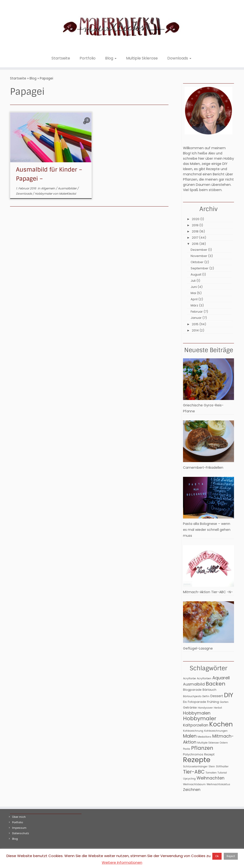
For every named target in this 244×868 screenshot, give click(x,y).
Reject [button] (231, 856)
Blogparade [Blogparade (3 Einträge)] (192, 690)
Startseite (61, 58)
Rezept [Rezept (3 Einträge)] (209, 754)
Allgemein (48, 188)
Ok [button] (217, 856)
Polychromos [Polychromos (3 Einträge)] (193, 754)
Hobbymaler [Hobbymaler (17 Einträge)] (200, 718)
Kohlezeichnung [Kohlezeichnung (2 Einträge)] (193, 731)
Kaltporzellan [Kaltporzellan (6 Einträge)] (196, 725)
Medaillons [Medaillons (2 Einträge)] (204, 737)
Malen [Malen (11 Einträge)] (190, 736)
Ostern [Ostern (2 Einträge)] (224, 743)
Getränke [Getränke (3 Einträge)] (190, 708)
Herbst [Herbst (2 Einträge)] (218, 708)
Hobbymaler (44, 194)
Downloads (179, 58)
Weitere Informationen (122, 862)
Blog (111, 58)
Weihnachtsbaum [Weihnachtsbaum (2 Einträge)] (194, 784)
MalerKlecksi (68, 194)
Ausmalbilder (68, 188)
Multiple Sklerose (142, 58)
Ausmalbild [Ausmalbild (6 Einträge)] (194, 684)
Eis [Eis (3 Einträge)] (185, 702)
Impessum (19, 828)
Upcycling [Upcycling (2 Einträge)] (189, 779)
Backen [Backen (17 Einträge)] (216, 684)
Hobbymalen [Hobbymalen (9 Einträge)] (197, 713)
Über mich (19, 817)
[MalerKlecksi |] (122, 27)
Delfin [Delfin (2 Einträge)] (206, 696)
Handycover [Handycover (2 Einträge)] (205, 708)
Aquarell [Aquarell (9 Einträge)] (221, 678)
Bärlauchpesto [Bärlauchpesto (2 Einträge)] (192, 696)
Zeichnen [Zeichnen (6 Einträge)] (192, 790)
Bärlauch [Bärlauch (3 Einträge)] (209, 690)
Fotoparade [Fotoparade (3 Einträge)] (197, 702)
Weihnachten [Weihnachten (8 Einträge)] (211, 778)
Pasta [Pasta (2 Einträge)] (187, 749)
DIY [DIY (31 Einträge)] (229, 695)
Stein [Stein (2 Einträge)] (212, 767)
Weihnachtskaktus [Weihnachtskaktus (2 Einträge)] (218, 784)
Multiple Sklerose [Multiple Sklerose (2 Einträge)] (208, 743)
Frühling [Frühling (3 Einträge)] (213, 702)
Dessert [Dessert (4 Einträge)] (217, 696)
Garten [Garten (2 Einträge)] (224, 702)
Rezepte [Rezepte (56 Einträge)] (197, 760)
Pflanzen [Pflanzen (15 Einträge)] (202, 748)
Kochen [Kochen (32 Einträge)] (221, 724)
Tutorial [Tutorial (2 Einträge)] (222, 773)
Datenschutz (21, 833)
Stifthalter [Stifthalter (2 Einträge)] (222, 767)
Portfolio (88, 58)
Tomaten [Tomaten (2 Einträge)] (211, 773)
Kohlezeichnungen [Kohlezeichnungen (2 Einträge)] (216, 731)
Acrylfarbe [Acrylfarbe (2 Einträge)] (189, 678)
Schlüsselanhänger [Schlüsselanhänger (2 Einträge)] (195, 767)
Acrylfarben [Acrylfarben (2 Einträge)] (204, 678)
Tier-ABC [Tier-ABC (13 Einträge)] (194, 772)
